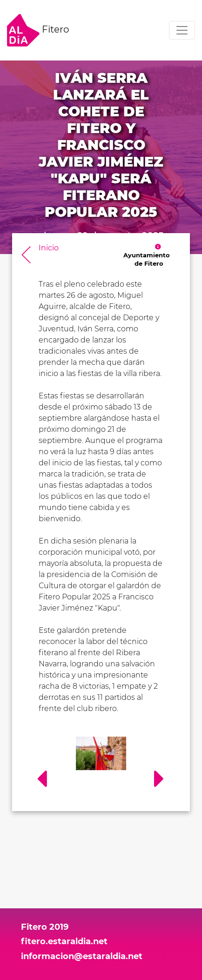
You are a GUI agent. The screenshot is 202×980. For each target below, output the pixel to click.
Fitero (38, 30)
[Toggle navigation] (182, 30)
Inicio (49, 248)
